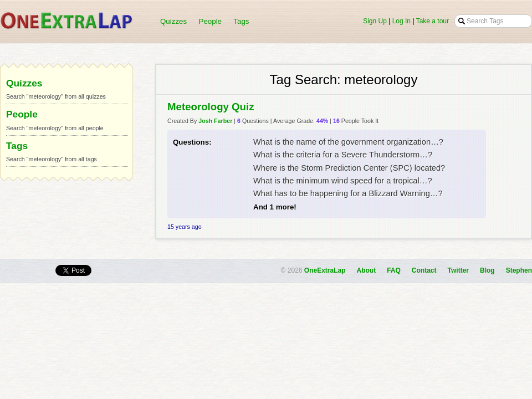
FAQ (394, 270)
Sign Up (375, 21)
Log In (401, 21)
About (367, 270)
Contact (424, 270)
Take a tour (433, 21)
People (211, 21)
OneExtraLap (325, 270)
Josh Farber (215, 121)
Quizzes (173, 21)
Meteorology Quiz (211, 107)
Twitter (458, 270)
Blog (487, 270)
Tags (241, 21)
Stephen (519, 270)
